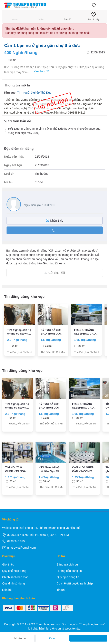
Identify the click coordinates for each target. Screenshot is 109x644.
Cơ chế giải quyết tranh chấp (75, 583)
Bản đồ (67, 16)
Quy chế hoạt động (14, 571)
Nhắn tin (18, 638)
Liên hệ (7, 590)
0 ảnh (15, 16)
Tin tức (61, 590)
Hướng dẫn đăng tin (69, 571)
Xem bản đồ (39, 71)
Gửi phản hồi (54, 273)
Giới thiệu (8, 564)
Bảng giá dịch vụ (67, 564)
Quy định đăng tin (68, 577)
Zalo (52, 638)
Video (41, 16)
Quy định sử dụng (14, 583)
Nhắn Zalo (54, 221)
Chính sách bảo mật (15, 577)
